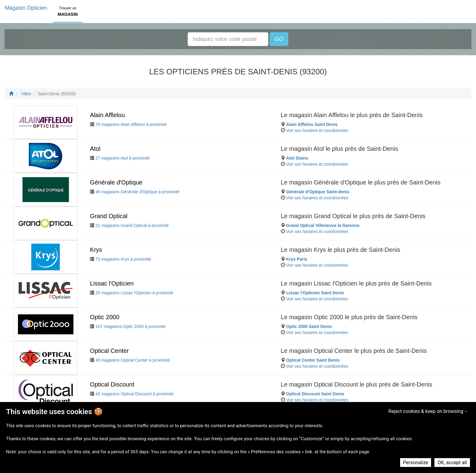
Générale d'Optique (116, 182)
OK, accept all (452, 463)
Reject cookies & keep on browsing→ (428, 411)
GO (279, 39)
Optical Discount (112, 384)
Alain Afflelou (107, 115)
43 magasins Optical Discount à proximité (134, 394)
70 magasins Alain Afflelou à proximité (131, 124)
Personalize (416, 463)
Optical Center (109, 351)
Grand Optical (109, 216)
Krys (96, 250)
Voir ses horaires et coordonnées (317, 130)
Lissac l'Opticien (112, 283)
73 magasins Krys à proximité (123, 259)
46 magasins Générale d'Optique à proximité (137, 192)
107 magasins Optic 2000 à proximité (130, 326)
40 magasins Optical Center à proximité (133, 360)
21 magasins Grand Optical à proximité (132, 225)
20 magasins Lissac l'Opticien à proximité (134, 293)
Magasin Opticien (26, 8)
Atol (95, 149)
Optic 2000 (105, 317)
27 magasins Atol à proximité (122, 158)
